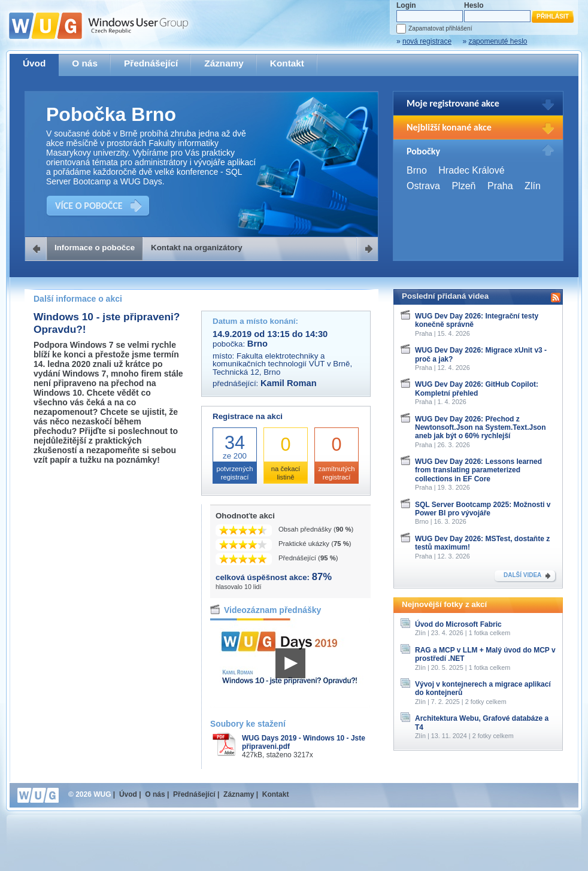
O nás (85, 63)
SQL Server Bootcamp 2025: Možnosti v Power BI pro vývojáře (483, 509)
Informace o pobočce (95, 248)
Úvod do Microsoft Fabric (458, 624)
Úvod (34, 63)
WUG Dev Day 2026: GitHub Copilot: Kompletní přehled (477, 389)
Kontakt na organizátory (197, 248)
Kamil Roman (289, 383)
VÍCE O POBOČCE (89, 206)
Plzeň (463, 186)
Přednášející (151, 63)
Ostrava (423, 186)
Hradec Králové (471, 170)
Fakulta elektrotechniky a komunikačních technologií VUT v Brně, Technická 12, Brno (282, 364)
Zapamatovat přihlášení (440, 28)
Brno (417, 170)
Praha (500, 186)
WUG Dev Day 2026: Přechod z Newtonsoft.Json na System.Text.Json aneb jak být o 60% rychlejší (481, 428)
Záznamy (224, 63)
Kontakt (287, 63)
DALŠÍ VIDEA (522, 575)
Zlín (533, 186)
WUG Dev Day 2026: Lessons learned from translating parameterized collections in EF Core (478, 470)
